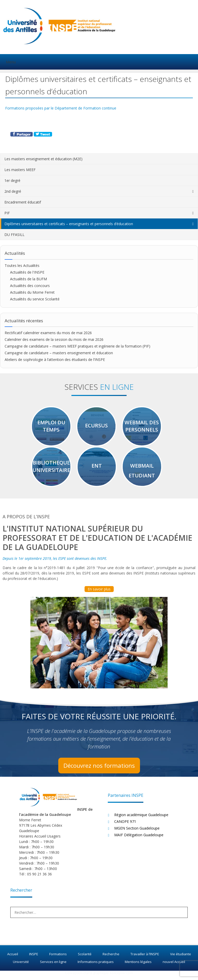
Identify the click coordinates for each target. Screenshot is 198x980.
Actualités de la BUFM (28, 279)
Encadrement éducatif (23, 202)
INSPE (34, 959)
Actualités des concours (30, 286)
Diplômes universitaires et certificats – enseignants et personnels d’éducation (69, 224)
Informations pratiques (96, 966)
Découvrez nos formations (99, 770)
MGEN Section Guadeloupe (137, 833)
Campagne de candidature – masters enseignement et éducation (59, 353)
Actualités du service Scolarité (35, 299)
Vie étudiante (181, 959)
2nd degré (13, 191)
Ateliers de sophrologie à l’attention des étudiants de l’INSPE (55, 360)
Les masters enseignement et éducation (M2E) (43, 159)
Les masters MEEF (20, 170)
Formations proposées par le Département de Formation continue (61, 108)
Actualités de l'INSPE (27, 272)
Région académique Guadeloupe (141, 819)
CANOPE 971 (125, 826)
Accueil (13, 959)
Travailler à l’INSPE (145, 959)
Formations (58, 959)
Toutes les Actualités (22, 265)
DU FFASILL (14, 235)
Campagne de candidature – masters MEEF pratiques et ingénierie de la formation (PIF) (78, 346)
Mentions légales (138, 966)
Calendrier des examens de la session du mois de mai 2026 (54, 339)
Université (21, 966)
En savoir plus (99, 593)
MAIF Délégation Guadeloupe (139, 839)
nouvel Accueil (174, 966)
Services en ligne (53, 966)
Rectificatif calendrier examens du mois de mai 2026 (48, 333)
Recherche (111, 959)
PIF (7, 213)
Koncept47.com (121, 978)
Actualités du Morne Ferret (32, 292)
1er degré (12, 180)
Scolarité (85, 959)
